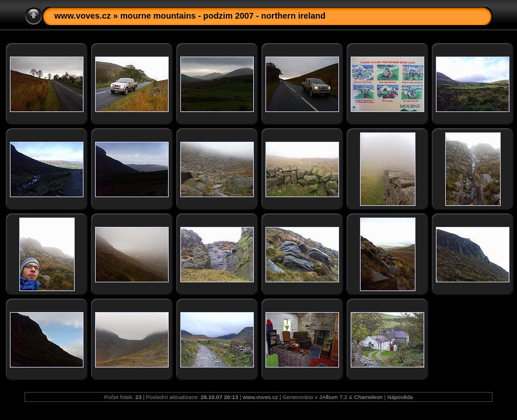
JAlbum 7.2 (333, 397)
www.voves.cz (83, 16)
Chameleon (368, 397)
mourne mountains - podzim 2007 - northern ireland (223, 16)
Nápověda (400, 397)
